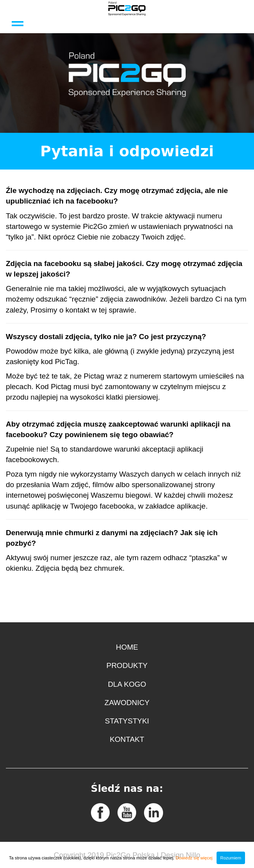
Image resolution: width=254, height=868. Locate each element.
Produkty (127, 665)
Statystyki (127, 721)
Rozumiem (231, 858)
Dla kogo (127, 684)
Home (127, 647)
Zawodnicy (127, 703)
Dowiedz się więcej (194, 858)
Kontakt (127, 739)
